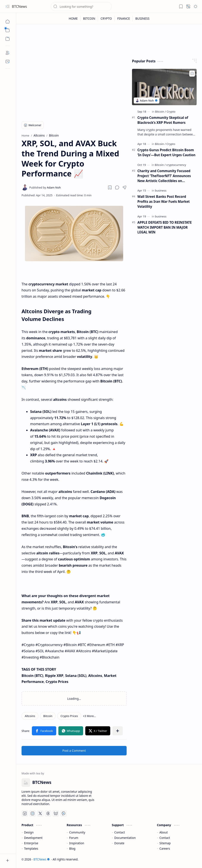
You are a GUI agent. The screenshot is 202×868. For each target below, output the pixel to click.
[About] (8, 53)
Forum (74, 838)
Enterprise (31, 843)
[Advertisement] (74, 86)
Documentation (125, 838)
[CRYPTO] (106, 18)
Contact (120, 832)
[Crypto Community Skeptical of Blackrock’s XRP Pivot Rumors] (164, 87)
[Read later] (110, 187)
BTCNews (19, 6)
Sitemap (165, 843)
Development (33, 838)
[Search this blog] (81, 6)
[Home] (8, 22)
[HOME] (73, 18)
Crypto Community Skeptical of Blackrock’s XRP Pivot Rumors (163, 120)
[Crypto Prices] (69, 716)
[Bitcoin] (48, 716)
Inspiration (77, 843)
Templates (31, 848)
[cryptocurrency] (176, 165)
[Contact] (8, 61)
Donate (119, 843)
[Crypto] (171, 112)
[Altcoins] (30, 716)
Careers (165, 848)
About (164, 832)
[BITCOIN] (89, 18)
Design (29, 832)
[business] (161, 190)
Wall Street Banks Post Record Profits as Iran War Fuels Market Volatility (164, 201)
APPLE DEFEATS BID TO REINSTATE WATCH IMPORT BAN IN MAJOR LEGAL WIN (165, 227)
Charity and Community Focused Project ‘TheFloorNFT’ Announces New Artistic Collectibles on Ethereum (164, 176)
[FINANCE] (124, 18)
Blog (72, 848)
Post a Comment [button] (74, 751)
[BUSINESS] (142, 18)
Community (77, 832)
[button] (8, 6)
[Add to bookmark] (192, 74)
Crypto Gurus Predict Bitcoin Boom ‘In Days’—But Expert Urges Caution (166, 152)
